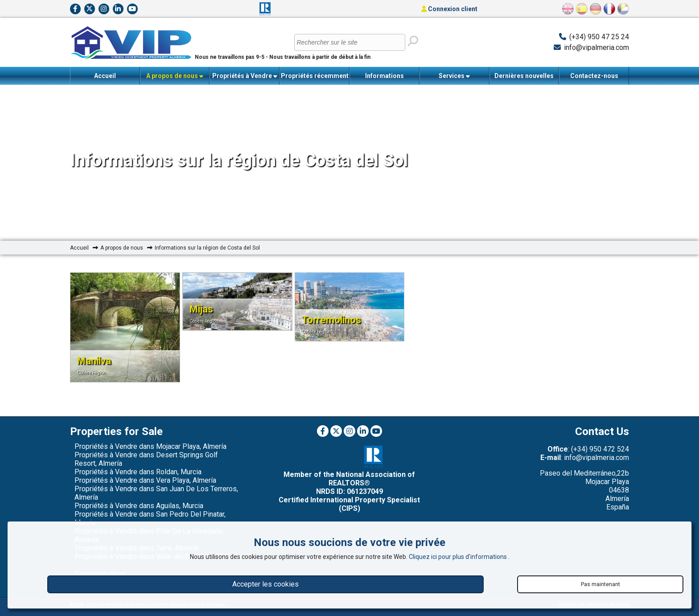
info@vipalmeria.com (596, 47)
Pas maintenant (600, 584)
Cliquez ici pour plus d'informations (458, 557)
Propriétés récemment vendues (315, 78)
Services (454, 76)
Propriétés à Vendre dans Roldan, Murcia (138, 472)
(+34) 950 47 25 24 (599, 37)
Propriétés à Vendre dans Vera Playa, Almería (145, 480)
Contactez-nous (594, 76)
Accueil (105, 76)
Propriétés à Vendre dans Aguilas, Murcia (139, 506)
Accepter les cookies (265, 584)
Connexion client (449, 9)
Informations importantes (384, 78)
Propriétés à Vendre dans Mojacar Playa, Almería (150, 446)
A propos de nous (175, 76)
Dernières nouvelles (524, 76)
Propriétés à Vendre (245, 76)
